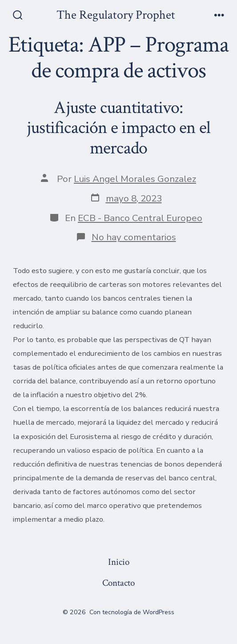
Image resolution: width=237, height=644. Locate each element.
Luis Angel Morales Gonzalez (135, 179)
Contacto (118, 583)
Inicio (119, 562)
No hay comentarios (134, 237)
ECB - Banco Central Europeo (140, 218)
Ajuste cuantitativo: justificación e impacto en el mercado (118, 128)
